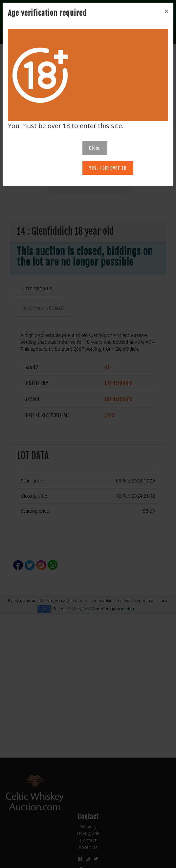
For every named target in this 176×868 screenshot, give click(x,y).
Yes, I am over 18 (108, 168)
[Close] (166, 12)
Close (95, 148)
